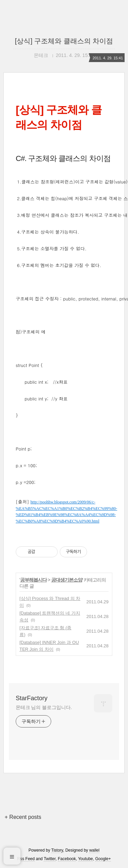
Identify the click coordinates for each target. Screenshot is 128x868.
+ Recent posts (23, 817)
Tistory (57, 850)
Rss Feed (26, 859)
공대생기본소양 (67, 580)
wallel (94, 850)
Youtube (86, 859)
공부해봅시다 (33, 580)
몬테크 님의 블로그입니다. (44, 707)
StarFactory (32, 698)
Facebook (67, 859)
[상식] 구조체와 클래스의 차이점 (64, 41)
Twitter (50, 859)
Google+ (103, 859)
